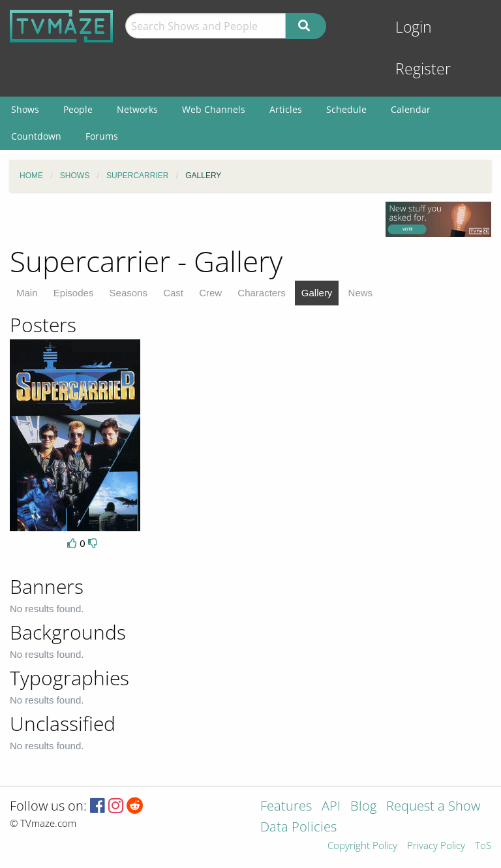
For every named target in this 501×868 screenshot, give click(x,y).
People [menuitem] (78, 109)
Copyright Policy (362, 846)
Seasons (129, 293)
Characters (261, 293)
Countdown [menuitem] (36, 136)
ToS (483, 846)
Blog (363, 807)
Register (423, 69)
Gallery (317, 293)
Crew (210, 293)
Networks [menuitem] (137, 109)
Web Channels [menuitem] (214, 109)
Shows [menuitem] (25, 109)
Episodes (74, 293)
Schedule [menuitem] (346, 109)
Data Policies (298, 828)
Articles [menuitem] (286, 109)
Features (286, 807)
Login (414, 27)
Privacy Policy (436, 846)
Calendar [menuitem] (411, 109)
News (361, 293)
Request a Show (433, 807)
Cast (173, 293)
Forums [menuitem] (102, 136)
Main (27, 293)
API (331, 807)
